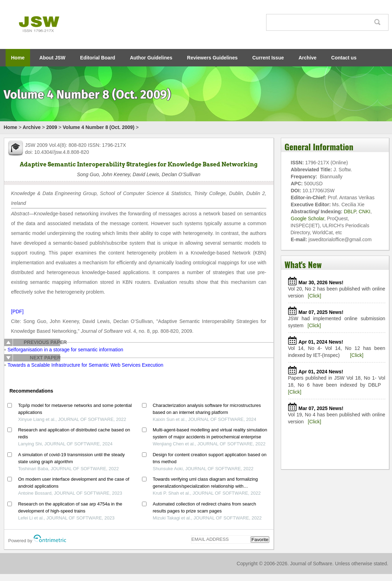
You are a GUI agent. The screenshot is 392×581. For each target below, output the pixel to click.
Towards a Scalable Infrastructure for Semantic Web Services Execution (86, 365)
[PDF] (17, 311)
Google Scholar (308, 218)
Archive (308, 58)
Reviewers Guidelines (212, 58)
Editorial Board (98, 58)
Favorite (260, 540)
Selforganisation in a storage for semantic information (66, 350)
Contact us (344, 58)
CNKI (365, 211)
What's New (303, 264)
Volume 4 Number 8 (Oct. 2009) (98, 127)
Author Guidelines (151, 58)
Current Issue (268, 58)
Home (18, 58)
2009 (52, 127)
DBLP (350, 211)
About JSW (52, 58)
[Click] (314, 296)
